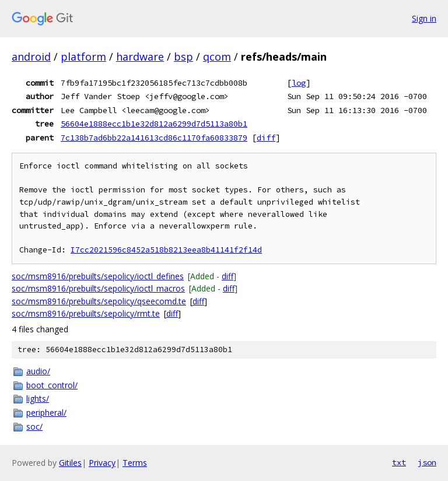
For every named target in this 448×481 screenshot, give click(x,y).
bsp (183, 57)
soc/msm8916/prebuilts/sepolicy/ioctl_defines (98, 276)
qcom (217, 57)
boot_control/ (52, 385)
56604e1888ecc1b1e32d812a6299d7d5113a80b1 (154, 124)
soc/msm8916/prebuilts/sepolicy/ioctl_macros (98, 288)
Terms (135, 463)
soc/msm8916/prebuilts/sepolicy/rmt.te (86, 313)
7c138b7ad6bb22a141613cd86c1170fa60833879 (154, 138)
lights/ (38, 399)
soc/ (34, 426)
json (427, 462)
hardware (140, 57)
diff (266, 138)
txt (399, 462)
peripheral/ (46, 412)
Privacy (102, 463)
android (31, 57)
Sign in (424, 18)
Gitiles (70, 463)
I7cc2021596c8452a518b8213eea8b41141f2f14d (166, 250)
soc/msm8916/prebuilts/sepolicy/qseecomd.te (99, 301)
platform (83, 57)
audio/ (38, 371)
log (299, 83)
